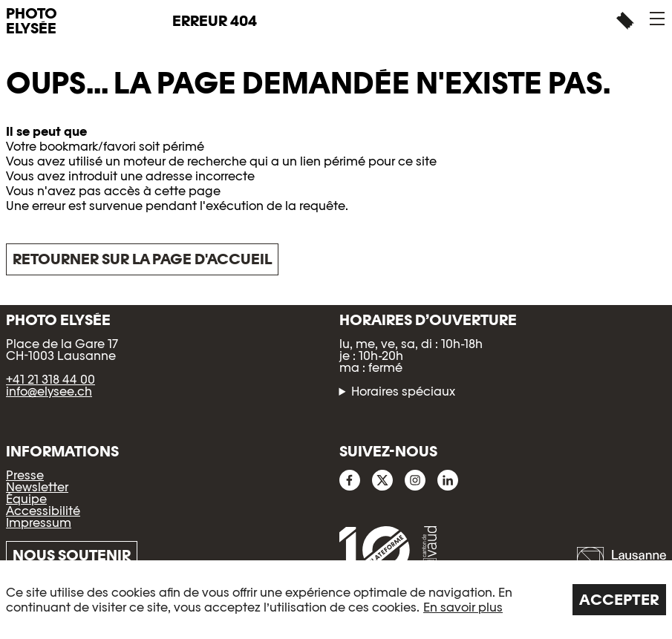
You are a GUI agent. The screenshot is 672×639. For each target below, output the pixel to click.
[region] (336, 600)
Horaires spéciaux (403, 392)
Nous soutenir (72, 555)
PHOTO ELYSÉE (32, 21)
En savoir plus (463, 607)
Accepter (619, 600)
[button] (657, 19)
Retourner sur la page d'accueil (142, 259)
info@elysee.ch (49, 391)
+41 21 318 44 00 (50, 380)
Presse (25, 475)
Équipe (26, 499)
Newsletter (37, 487)
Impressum (39, 523)
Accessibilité (43, 511)
